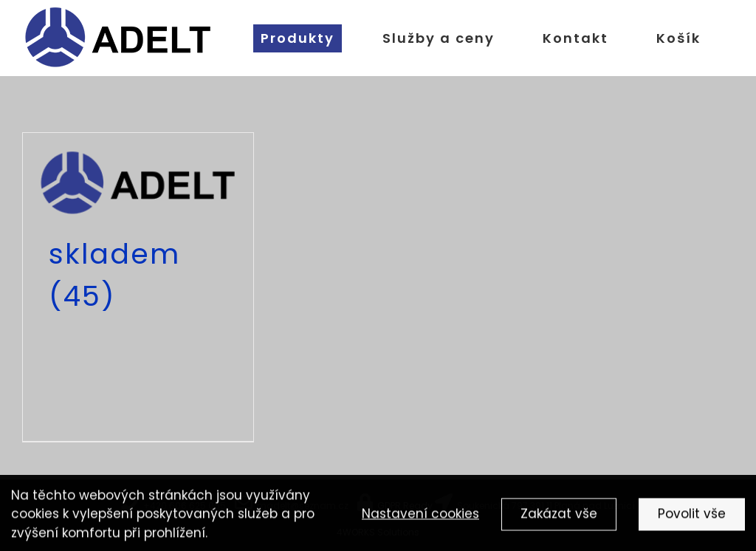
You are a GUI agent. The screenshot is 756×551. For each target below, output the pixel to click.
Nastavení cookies (420, 516)
